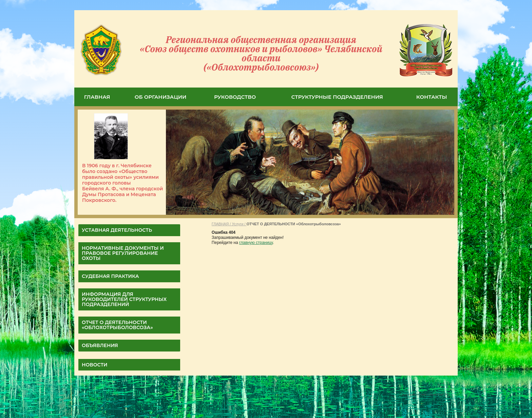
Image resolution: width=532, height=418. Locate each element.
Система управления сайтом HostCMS (424, 394)
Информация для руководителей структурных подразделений (124, 299)
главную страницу (256, 243)
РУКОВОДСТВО (235, 97)
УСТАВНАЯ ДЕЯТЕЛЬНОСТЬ (117, 230)
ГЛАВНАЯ (97, 97)
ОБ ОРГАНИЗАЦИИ (161, 97)
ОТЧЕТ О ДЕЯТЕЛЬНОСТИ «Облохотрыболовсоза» (117, 325)
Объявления (100, 345)
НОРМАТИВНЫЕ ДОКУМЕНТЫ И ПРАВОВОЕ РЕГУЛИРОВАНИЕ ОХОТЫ (123, 253)
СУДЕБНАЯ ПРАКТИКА (110, 276)
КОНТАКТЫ (432, 97)
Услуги (237, 224)
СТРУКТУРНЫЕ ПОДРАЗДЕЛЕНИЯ (337, 97)
